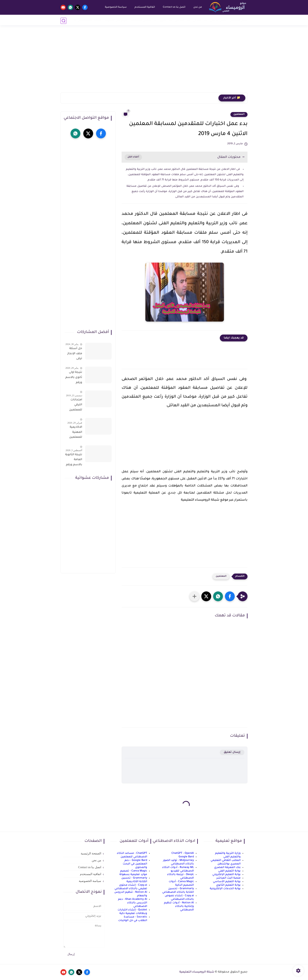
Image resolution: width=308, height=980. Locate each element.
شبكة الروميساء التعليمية (197, 972)
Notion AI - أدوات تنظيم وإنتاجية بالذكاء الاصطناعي (179, 906)
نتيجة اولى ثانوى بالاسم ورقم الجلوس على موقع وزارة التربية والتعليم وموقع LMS (74, 378)
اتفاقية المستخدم (144, 7)
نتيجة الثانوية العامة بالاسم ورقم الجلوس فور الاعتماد (74, 461)
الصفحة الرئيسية (91, 853)
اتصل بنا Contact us (174, 7)
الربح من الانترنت (116, 21)
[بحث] (63, 21)
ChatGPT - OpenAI (183, 853)
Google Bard (186, 857)
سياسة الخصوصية (115, 7)
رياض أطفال (219, 21)
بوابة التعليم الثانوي (228, 885)
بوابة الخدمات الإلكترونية (225, 889)
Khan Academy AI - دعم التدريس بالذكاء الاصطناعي (133, 903)
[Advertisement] (154, 62)
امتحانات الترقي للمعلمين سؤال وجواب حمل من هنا (74, 406)
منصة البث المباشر (229, 878)
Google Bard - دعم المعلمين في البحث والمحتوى (135, 864)
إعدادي (179, 21)
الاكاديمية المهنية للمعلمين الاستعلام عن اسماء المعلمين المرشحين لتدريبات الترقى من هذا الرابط (75, 433)
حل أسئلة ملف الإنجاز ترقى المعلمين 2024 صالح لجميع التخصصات (75, 354)
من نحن (197, 7)
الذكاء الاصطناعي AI (88, 21)
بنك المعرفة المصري (227, 867)
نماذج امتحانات (141, 21)
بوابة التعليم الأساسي (227, 882)
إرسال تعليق (232, 752)
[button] (230, 596)
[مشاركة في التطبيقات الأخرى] (194, 596)
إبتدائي (197, 21)
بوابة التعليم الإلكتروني (226, 875)
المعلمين (239, 114)
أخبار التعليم (239, 21)
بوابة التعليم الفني (229, 871)
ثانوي (163, 21)
